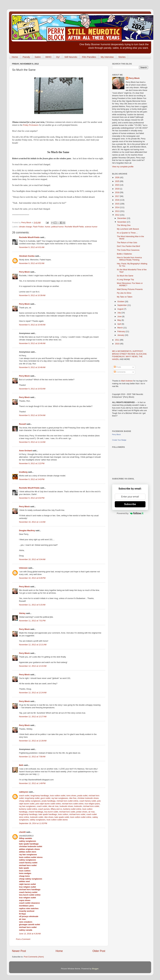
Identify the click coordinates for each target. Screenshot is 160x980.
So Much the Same (125, 276)
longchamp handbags (40, 796)
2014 (118, 207)
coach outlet (24, 796)
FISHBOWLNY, (119, 357)
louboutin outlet (37, 817)
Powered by (130, 513)
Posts (117, 367)
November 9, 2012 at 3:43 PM (32, 479)
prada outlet (82, 796)
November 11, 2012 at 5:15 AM (32, 605)
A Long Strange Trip (125, 280)
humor (48, 227)
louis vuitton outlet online (81, 817)
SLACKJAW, (142, 354)
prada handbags (49, 801)
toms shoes (71, 796)
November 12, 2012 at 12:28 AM (33, 741)
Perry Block (24, 272)
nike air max (53, 806)
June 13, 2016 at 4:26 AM (30, 934)
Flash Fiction (38, 227)
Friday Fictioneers (31, 125)
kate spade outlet (62, 817)
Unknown (23, 568)
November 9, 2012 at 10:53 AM (32, 389)
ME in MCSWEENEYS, (122, 351)
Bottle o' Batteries (124, 254)
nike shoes (49, 817)
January (121, 335)
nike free (73, 798)
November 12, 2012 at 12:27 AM (33, 717)
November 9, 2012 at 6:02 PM (32, 498)
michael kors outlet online (67, 801)
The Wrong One (124, 225)
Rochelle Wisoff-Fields (74, 227)
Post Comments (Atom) (34, 957)
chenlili (22, 832)
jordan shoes (82, 812)
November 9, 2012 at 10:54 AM (32, 415)
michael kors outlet (91, 806)
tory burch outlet (51, 812)
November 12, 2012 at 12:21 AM (33, 645)
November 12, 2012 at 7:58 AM (32, 757)
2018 (118, 192)
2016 (118, 200)
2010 (118, 344)
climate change (25, 227)
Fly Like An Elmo (124, 293)
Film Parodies (89, 57)
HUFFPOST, (138, 351)
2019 (118, 189)
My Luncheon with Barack (128, 229)
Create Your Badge (119, 440)
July (119, 313)
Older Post (99, 951)
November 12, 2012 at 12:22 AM (33, 666)
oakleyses (24, 792)
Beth (21, 765)
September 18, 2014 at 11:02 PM (33, 823)
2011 (118, 340)
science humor (91, 227)
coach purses (44, 809)
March (120, 328)
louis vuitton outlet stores (57, 820)
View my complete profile (123, 167)
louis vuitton (63, 814)
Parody (26, 57)
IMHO (48, 57)
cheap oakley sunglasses (30, 801)
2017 (118, 196)
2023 (118, 185)
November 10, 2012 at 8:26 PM (32, 578)
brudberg (23, 472)
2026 (118, 178)
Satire (38, 57)
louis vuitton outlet (58, 796)
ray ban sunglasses (60, 798)
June (120, 317)
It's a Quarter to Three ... (127, 233)
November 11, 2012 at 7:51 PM (32, 621)
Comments (120, 372)
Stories (122, 57)
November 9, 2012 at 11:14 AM (32, 442)
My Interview (107, 57)
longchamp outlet (32, 798)
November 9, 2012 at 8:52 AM (32, 263)
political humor (58, 227)
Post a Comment (23, 939)
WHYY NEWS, (132, 357)
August (121, 309)
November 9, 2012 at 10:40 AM (32, 325)
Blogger (95, 969)
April (120, 324)
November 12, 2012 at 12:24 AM (33, 693)
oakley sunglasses (38, 820)
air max (91, 812)
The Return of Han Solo (127, 243)
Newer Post (19, 951)
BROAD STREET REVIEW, (124, 354)
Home (15, 57)
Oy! (58, 57)
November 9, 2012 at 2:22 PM (32, 463)
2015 (118, 204)
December (122, 218)
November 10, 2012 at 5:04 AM (32, 559)
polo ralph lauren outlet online (48, 804)
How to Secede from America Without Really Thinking (129, 259)
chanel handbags (36, 812)
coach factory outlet (88, 801)
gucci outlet (45, 798)
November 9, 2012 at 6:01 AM (32, 247)
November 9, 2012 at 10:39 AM (32, 295)
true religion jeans (92, 804)
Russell (23, 424)
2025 (118, 181)
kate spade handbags (48, 814)
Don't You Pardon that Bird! (129, 246)
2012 (118, 215)
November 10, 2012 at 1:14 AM (32, 522)
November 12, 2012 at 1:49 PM (32, 783)
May (119, 320)
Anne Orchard (26, 451)
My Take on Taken (125, 297)
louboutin (78, 806)
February (121, 332)
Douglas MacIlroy (27, 531)
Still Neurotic (71, 57)
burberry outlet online (28, 809)
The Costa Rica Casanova (128, 250)
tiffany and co (56, 809)
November (122, 222)
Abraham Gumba (27, 256)
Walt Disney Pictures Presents (130, 289)
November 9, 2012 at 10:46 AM (32, 343)
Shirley (22, 613)
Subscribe (130, 504)
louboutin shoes (66, 806)
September (122, 305)
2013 (118, 211)
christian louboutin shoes (88, 798)
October (121, 302)
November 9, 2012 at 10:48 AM (32, 367)
